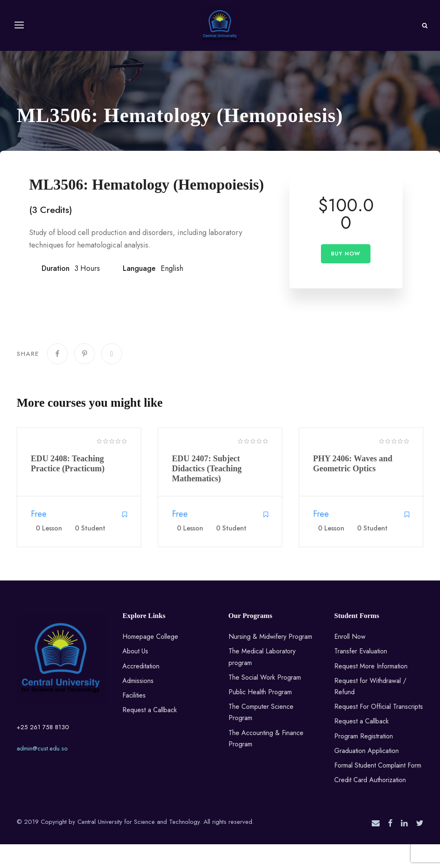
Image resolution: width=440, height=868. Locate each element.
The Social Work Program (265, 701)
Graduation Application (367, 774)
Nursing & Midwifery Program (270, 661)
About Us (135, 675)
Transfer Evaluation (361, 675)
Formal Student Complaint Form (378, 789)
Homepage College (150, 661)
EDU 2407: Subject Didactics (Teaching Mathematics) (207, 493)
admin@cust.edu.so (42, 773)
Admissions (138, 704)
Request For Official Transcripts (379, 731)
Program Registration (364, 760)
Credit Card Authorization (370, 804)
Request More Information (371, 690)
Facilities (134, 719)
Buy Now (346, 278)
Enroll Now (350, 661)
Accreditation (141, 690)
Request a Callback (150, 734)
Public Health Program (260, 716)
